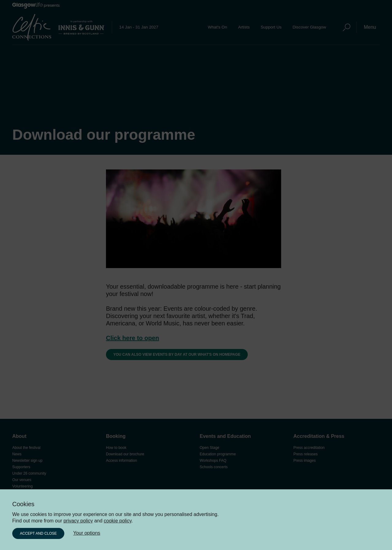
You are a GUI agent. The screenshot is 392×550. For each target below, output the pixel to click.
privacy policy (78, 521)
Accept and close (38, 533)
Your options (87, 533)
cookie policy (118, 521)
